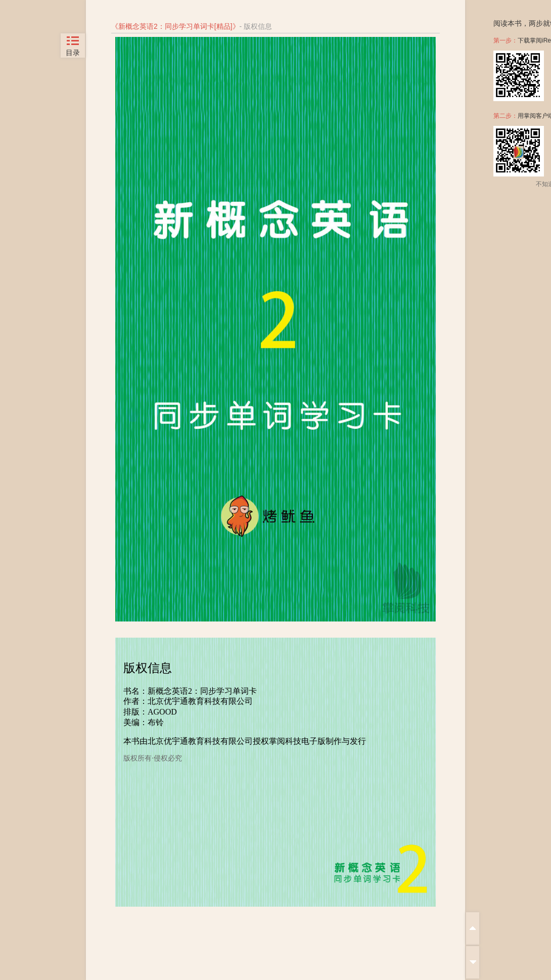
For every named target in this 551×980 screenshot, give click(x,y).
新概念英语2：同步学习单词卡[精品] (175, 26)
